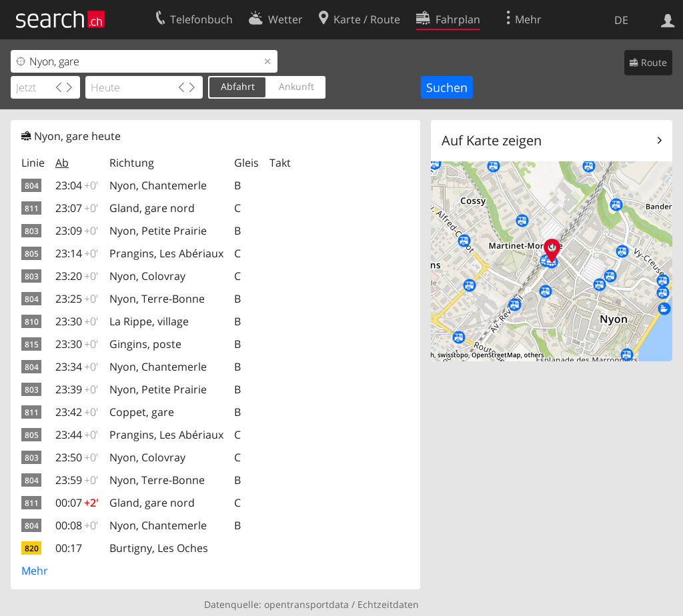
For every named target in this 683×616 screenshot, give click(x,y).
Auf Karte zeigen (492, 140)
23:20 (77, 276)
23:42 (77, 412)
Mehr (35, 571)
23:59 (77, 480)
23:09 (77, 231)
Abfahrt (238, 86)
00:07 (77, 503)
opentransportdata (306, 604)
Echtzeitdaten (388, 604)
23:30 (77, 321)
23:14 (77, 253)
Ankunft (296, 86)
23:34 (77, 367)
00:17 (69, 548)
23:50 (77, 457)
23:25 (77, 299)
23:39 (77, 389)
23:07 (77, 208)
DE (621, 20)
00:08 (77, 525)
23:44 (77, 435)
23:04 (77, 185)
